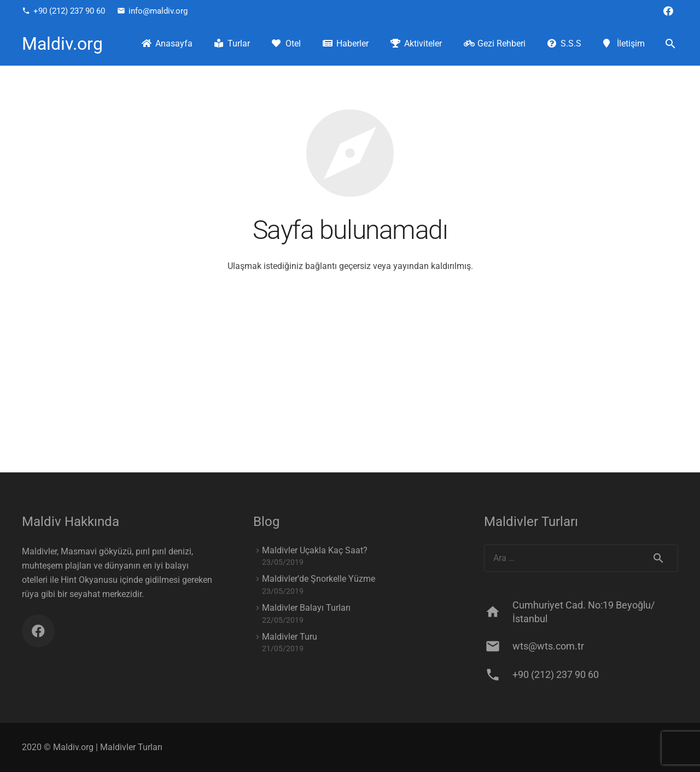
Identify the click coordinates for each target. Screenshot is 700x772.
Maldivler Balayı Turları (306, 608)
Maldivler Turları (131, 747)
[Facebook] (668, 11)
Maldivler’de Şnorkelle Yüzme (319, 579)
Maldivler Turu (290, 637)
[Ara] (670, 44)
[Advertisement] (350, 390)
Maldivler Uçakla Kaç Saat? (315, 550)
